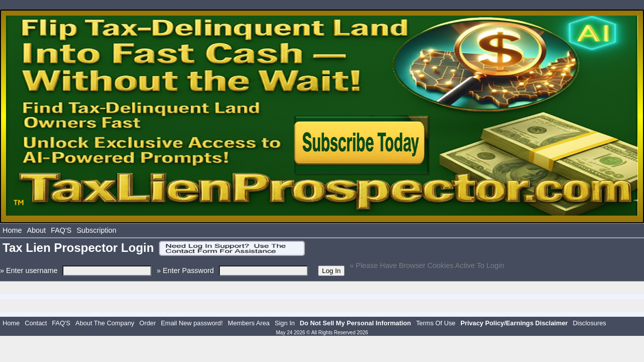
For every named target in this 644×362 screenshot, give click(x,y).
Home (12, 230)
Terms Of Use (436, 323)
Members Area (249, 323)
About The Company (105, 323)
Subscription (96, 230)
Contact (36, 323)
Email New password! (192, 323)
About (36, 230)
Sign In (285, 323)
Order (148, 323)
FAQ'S (61, 230)
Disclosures (590, 323)
